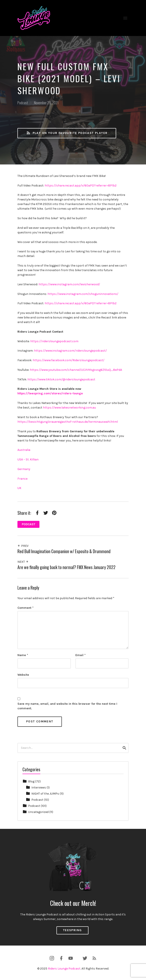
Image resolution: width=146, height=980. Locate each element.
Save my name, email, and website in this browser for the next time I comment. (67, 706)
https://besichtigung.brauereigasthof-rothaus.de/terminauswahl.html (68, 422)
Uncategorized (38, 812)
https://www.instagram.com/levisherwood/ (69, 284)
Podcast (23, 103)
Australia (24, 450)
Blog (31, 781)
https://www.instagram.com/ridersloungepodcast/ (70, 351)
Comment (25, 608)
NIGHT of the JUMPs (45, 794)
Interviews (39, 788)
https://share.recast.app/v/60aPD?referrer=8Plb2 (81, 186)
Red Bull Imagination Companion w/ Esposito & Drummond (64, 551)
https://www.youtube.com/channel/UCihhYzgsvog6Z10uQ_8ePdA (76, 370)
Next (23, 562)
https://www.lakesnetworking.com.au (69, 408)
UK (19, 488)
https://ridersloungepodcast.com (54, 341)
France (22, 479)
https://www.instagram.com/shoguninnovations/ (83, 294)
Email (81, 655)
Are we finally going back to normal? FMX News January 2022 (66, 567)
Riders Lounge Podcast (64, 969)
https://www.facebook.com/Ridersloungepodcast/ (69, 360)
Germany (24, 469)
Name (23, 655)
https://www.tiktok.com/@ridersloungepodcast (61, 379)
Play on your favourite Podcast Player (67, 133)
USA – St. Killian (28, 459)
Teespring (72, 930)
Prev (23, 546)
